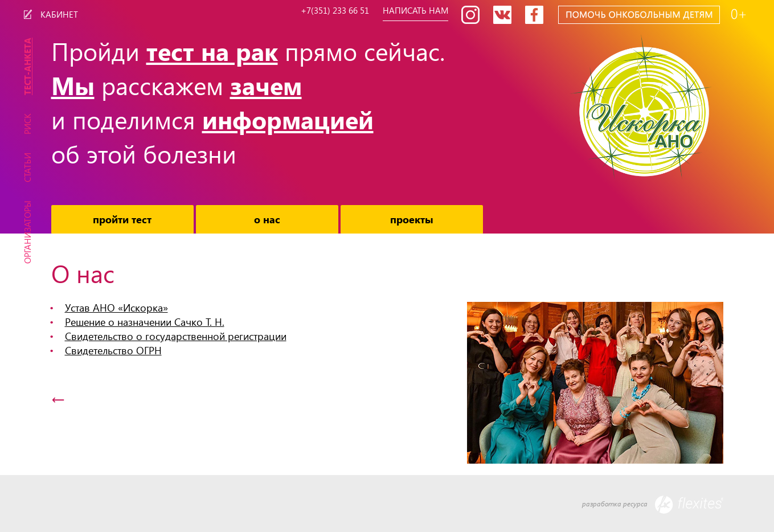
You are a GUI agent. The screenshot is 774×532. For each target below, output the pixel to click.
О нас (267, 219)
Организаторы (27, 232)
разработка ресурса (653, 505)
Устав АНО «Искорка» (116, 307)
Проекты (412, 219)
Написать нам (418, 11)
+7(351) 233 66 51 (333, 11)
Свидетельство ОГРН (113, 350)
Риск (27, 124)
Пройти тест (122, 219)
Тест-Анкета (27, 66)
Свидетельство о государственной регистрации (176, 336)
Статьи (27, 167)
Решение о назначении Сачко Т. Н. (145, 322)
